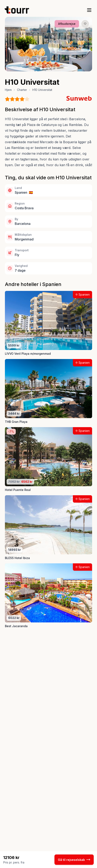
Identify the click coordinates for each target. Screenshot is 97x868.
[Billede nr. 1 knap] (41, 69)
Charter (22, 90)
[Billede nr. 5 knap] (56, 69)
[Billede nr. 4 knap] (52, 69)
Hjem (8, 90)
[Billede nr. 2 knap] (45, 69)
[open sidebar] (89, 10)
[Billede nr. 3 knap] (49, 69)
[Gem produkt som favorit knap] (85, 24)
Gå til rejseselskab (74, 860)
